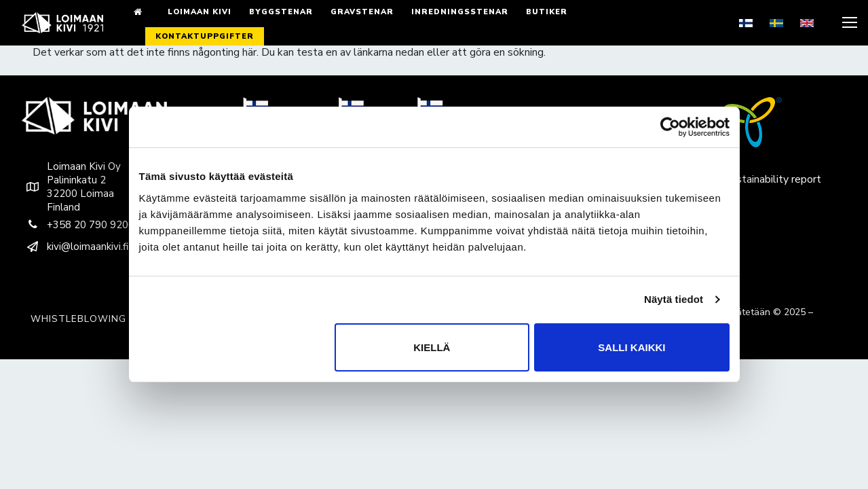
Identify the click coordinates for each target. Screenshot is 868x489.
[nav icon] (848, 23)
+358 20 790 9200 (78, 225)
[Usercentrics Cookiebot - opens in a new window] (670, 127)
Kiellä (432, 347)
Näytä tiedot (674, 299)
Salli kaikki (631, 347)
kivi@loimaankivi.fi (75, 247)
